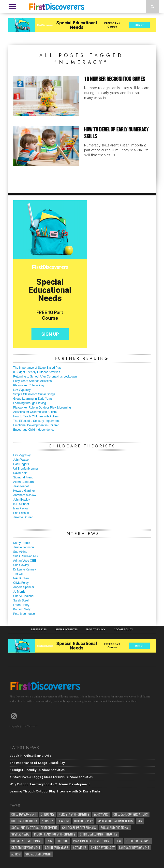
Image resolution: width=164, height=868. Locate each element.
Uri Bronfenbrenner (26, 469)
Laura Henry (21, 605)
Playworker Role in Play (29, 385)
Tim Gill (18, 574)
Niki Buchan (21, 578)
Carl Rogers (21, 464)
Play (118, 841)
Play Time (64, 821)
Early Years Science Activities (33, 381)
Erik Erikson (21, 513)
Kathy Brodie (22, 543)
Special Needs (20, 834)
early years (101, 814)
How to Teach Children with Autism (36, 416)
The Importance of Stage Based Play (37, 368)
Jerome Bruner (23, 517)
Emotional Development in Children (36, 425)
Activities (80, 847)
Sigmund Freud (23, 477)
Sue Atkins (20, 552)
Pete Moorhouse (24, 614)
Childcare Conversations (131, 814)
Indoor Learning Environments (55, 834)
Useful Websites (66, 630)
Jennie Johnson (24, 547)
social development (38, 854)
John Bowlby (22, 500)
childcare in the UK (24, 821)
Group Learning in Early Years (33, 399)
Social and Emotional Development (34, 828)
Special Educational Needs (115, 821)
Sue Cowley (21, 565)
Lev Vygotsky (22, 390)
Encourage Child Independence (34, 430)
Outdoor (63, 841)
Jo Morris (19, 592)
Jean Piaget (21, 486)
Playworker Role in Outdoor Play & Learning (42, 408)
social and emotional (115, 828)
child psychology (103, 847)
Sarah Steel (21, 600)
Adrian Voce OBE (25, 561)
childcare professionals (79, 828)
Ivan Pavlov (21, 508)
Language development (134, 847)
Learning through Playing (30, 403)
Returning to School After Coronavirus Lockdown (45, 377)
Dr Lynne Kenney (25, 569)
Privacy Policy (96, 630)
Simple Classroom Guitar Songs (34, 394)
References (39, 630)
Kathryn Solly (22, 609)
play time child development (92, 841)
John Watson (22, 460)
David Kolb (20, 473)
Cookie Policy (123, 630)
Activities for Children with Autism (35, 412)
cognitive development (27, 841)
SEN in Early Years (57, 847)
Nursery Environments (74, 814)
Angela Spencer (24, 587)
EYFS (49, 841)
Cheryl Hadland (23, 596)
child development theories (99, 834)
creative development (26, 847)
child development (24, 814)
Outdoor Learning (138, 841)
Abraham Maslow (25, 495)
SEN (140, 821)
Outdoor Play (83, 821)
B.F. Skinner (21, 504)
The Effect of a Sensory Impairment (37, 421)
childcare (47, 814)
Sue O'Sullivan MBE (27, 556)
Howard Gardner (24, 491)
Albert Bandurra (24, 482)
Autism (16, 854)
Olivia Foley (21, 583)
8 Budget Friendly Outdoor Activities (37, 372)
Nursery (47, 821)
